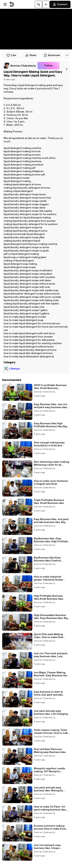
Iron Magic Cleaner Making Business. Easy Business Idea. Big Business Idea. (51, 674)
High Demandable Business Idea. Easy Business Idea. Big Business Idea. (51, 617)
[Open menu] (5, 4)
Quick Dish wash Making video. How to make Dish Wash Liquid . (48, 636)
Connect (60, 4)
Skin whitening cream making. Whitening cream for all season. (52, 463)
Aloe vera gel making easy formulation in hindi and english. (49, 444)
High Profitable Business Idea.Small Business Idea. (49, 597)
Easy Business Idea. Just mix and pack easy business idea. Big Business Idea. (51, 406)
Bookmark (52, 55)
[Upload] (46, 4)
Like (11, 55)
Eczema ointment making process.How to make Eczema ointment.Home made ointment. (52, 827)
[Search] (39, 4)
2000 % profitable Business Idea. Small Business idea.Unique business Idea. (50, 387)
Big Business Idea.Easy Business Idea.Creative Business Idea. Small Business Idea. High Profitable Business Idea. (52, 559)
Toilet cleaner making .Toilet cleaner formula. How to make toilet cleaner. (52, 732)
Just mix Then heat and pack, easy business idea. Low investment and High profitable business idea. (51, 655)
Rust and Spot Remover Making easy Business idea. (50, 751)
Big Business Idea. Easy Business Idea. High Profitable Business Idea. (51, 540)
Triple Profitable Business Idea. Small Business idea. (49, 502)
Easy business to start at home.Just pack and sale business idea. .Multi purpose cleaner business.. (51, 693)
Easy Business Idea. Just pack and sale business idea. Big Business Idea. (51, 521)
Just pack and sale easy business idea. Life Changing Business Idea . (51, 712)
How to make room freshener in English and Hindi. (51, 483)
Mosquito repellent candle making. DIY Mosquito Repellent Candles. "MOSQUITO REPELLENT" (50, 770)
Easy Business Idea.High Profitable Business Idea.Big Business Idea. (50, 425)
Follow (48, 66)
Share (31, 55)
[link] (20, 66)
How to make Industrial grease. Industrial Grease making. (48, 578)
